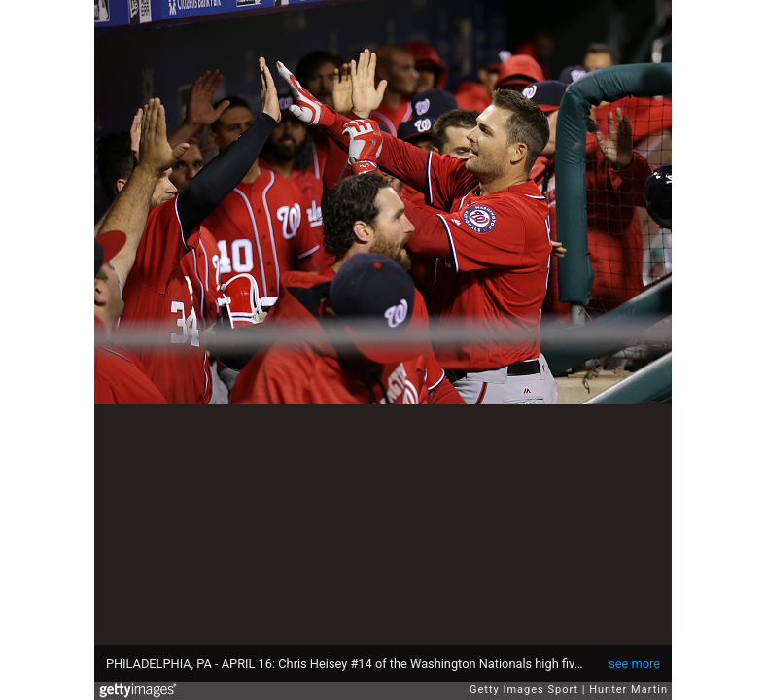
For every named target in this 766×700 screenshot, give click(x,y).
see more (634, 664)
